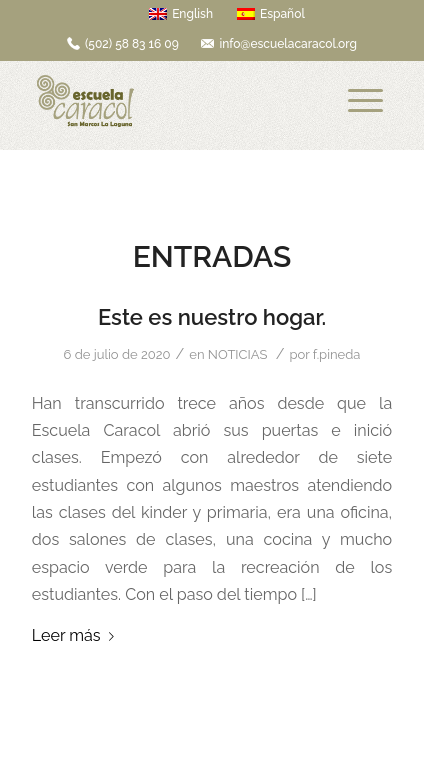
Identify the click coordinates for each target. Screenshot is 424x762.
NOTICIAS (237, 354)
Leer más (77, 635)
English (181, 14)
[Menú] (365, 101)
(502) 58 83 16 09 (132, 44)
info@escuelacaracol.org (288, 44)
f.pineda (337, 354)
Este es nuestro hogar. (212, 317)
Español (271, 14)
